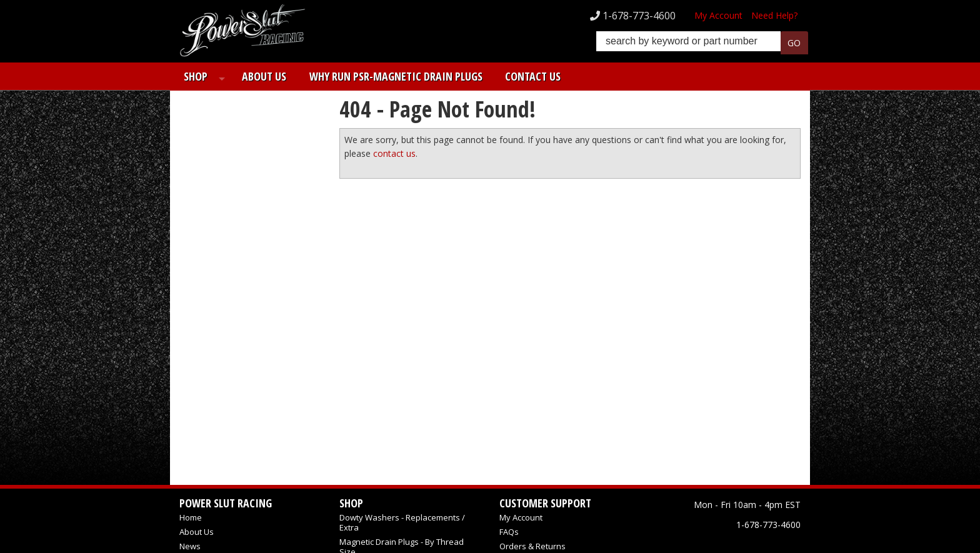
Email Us (221, 334)
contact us (394, 153)
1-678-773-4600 (233, 357)
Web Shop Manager (771, 529)
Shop (191, 76)
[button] (702, 44)
